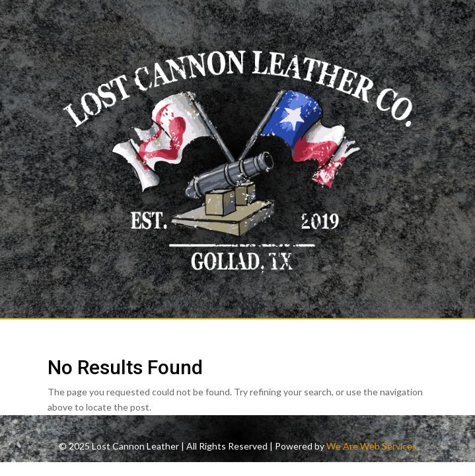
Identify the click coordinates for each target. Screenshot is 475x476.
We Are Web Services (372, 446)
